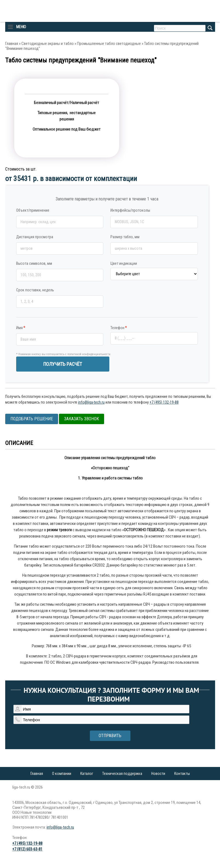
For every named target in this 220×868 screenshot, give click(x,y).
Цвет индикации (124, 263)
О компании (62, 774)
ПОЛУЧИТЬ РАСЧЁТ (63, 364)
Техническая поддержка (122, 774)
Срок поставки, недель (35, 290)
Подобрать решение (32, 419)
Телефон (119, 328)
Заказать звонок (82, 419)
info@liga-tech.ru (91, 402)
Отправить (110, 736)
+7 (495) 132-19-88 (164, 402)
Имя (21, 328)
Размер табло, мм (125, 237)
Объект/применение (33, 210)
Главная (12, 44)
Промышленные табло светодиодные (109, 44)
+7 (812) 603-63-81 (27, 849)
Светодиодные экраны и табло (48, 44)
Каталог (87, 774)
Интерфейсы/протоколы (130, 210)
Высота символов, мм (34, 263)
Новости (158, 774)
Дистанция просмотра (35, 237)
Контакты (182, 774)
